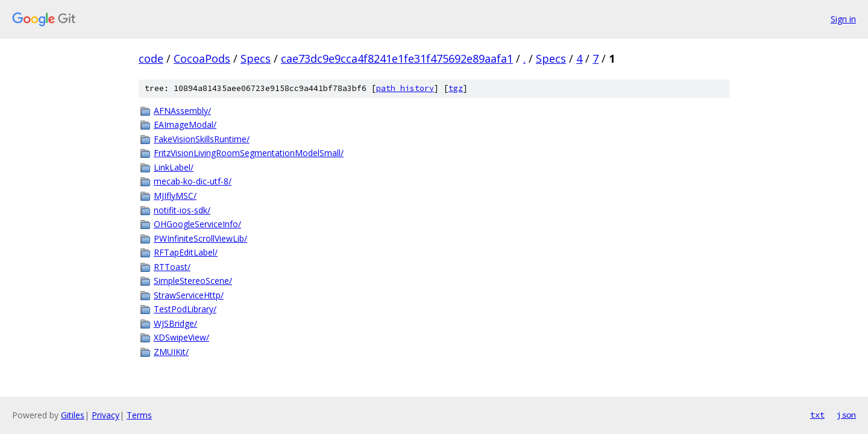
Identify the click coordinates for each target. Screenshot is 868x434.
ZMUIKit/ (171, 352)
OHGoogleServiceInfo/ (197, 224)
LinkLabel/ (174, 167)
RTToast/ (172, 267)
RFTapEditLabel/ (186, 252)
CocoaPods (202, 58)
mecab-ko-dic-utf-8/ (193, 181)
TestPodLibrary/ (185, 309)
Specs (256, 58)
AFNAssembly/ (182, 111)
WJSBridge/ (175, 323)
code (151, 58)
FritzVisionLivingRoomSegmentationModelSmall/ (249, 153)
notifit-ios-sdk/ (182, 210)
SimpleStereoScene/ (193, 281)
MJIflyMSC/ (175, 196)
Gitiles (73, 415)
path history (405, 88)
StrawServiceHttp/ (189, 295)
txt (817, 415)
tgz (456, 88)
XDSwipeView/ (181, 337)
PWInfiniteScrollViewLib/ (200, 238)
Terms (139, 415)
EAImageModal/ (185, 124)
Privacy (105, 415)
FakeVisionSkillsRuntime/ (202, 139)
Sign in (843, 19)
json (846, 415)
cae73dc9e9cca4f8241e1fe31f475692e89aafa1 (397, 58)
